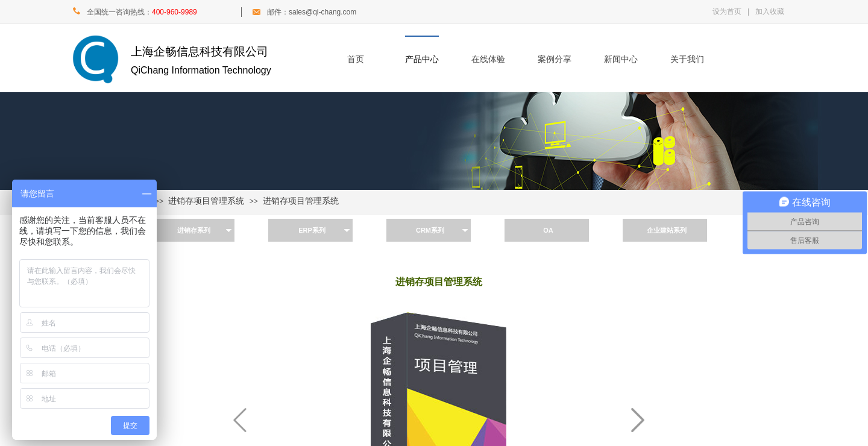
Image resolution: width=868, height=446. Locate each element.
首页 (356, 59)
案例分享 (555, 59)
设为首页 (727, 11)
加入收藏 (770, 11)
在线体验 (488, 59)
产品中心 (422, 59)
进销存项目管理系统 (206, 201)
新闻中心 (621, 59)
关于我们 (687, 59)
